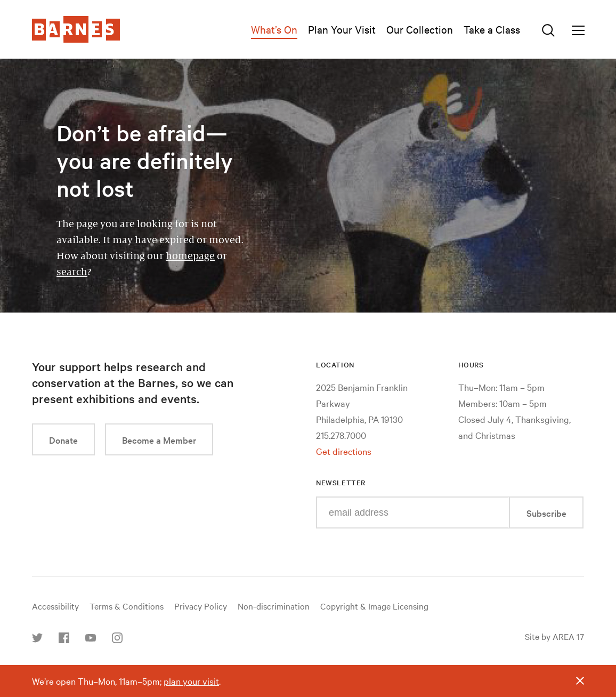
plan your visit (191, 681)
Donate (63, 440)
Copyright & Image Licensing (374, 606)
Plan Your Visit (342, 29)
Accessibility (55, 606)
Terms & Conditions (127, 606)
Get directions (344, 451)
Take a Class (492, 29)
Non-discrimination (274, 606)
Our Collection (420, 29)
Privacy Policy (201, 606)
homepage (190, 256)
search (72, 272)
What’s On (274, 29)
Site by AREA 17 (554, 636)
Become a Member (159, 440)
